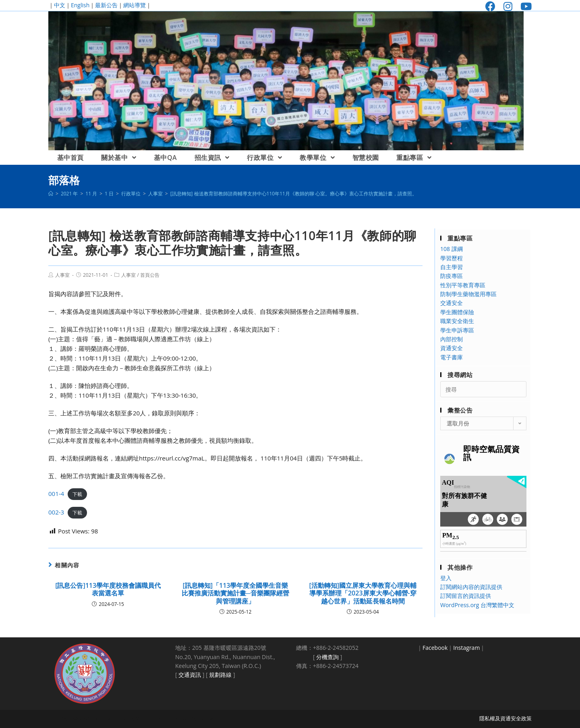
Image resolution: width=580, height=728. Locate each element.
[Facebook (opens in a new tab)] (490, 6)
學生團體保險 (457, 312)
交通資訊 (190, 675)
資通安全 (452, 348)
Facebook (435, 648)
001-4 (56, 494)
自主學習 (452, 267)
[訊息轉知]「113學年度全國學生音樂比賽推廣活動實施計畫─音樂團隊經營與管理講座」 (235, 593)
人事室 (62, 275)
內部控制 (452, 339)
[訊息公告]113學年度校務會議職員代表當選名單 (108, 589)
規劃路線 (220, 675)
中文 (60, 5)
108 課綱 (452, 249)
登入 (446, 578)
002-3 (56, 512)
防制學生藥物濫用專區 (468, 294)
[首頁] (51, 194)
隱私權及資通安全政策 (505, 718)
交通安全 (452, 303)
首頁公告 (150, 275)
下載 (77, 494)
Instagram (466, 648)
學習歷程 (452, 258)
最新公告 (106, 5)
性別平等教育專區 (463, 285)
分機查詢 (327, 657)
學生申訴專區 (457, 330)
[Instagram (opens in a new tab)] (508, 6)
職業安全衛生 (457, 321)
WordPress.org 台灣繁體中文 (477, 605)
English (80, 5)
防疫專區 (452, 276)
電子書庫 (452, 357)
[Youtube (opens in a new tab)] (524, 6)
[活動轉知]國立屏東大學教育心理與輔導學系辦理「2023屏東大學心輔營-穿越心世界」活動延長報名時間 (363, 593)
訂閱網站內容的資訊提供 (471, 587)
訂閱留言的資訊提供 (466, 596)
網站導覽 (135, 5)
